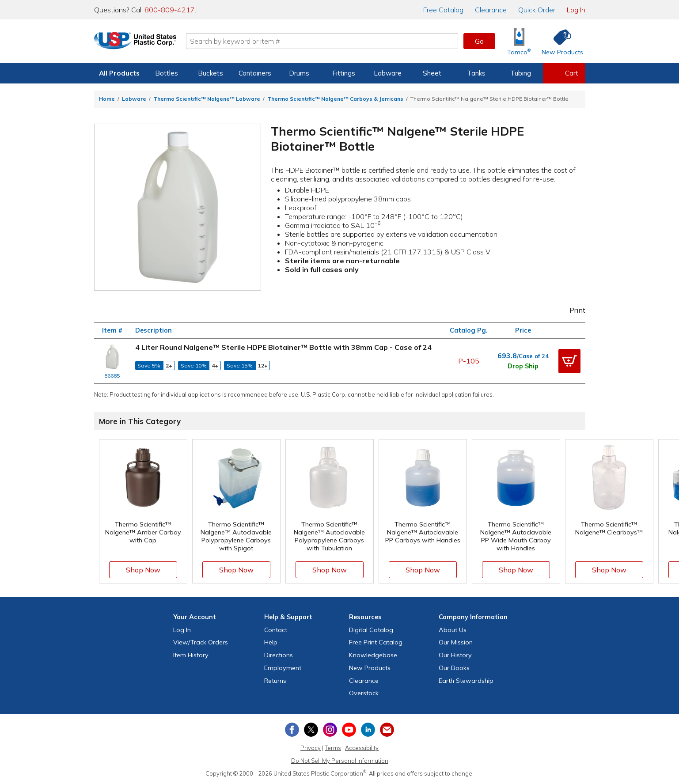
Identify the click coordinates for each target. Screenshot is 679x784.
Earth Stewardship (466, 681)
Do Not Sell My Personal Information (340, 761)
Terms (333, 748)
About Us (453, 630)
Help (271, 642)
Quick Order (537, 10)
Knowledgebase (373, 655)
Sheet (432, 73)
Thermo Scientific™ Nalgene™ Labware (207, 99)
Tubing (521, 73)
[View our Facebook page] (292, 730)
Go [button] (479, 41)
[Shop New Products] (559, 41)
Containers (255, 73)
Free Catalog (376, 642)
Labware (388, 73)
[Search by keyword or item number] (333, 41)
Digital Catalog (371, 630)
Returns (275, 681)
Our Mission (456, 642)
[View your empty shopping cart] (564, 73)
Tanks (476, 73)
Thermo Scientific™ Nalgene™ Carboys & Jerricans (335, 99)
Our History (455, 655)
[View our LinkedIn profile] (368, 730)
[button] (569, 361)
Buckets (211, 73)
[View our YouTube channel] (349, 730)
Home (107, 99)
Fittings (344, 73)
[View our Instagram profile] (330, 730)
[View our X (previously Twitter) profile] (311, 730)
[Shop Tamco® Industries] (519, 41)
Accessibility (362, 748)
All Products (119, 73)
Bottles (167, 73)
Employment (283, 668)
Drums (299, 73)
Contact (276, 630)
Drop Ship (523, 366)
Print (571, 310)
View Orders (201, 642)
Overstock (364, 693)
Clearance (491, 10)
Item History (191, 655)
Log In (576, 10)
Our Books (454, 668)
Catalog (443, 10)
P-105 (469, 361)
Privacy (311, 748)
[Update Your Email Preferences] (387, 730)
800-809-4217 (170, 10)
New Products (370, 668)
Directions (279, 655)
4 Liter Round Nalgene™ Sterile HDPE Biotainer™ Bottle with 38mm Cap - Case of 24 (283, 347)
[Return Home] (146, 43)
